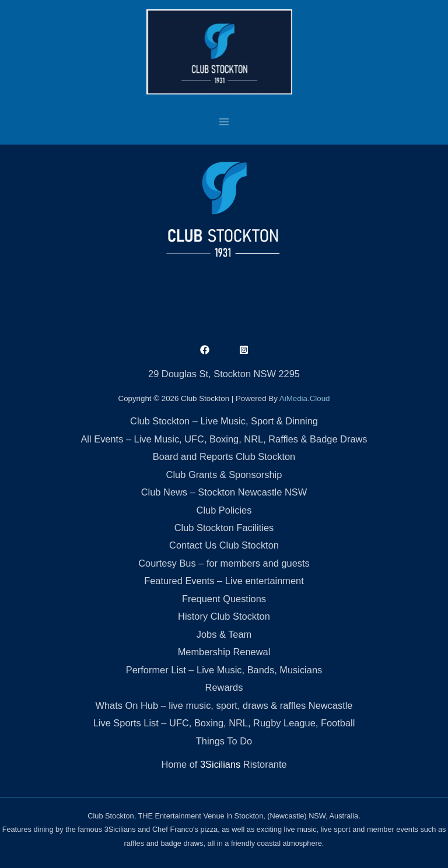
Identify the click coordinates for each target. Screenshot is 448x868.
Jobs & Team (224, 634)
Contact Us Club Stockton (224, 545)
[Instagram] (244, 350)
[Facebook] (205, 350)
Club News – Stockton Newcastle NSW (224, 492)
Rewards (224, 687)
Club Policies (224, 510)
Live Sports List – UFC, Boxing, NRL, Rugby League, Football (224, 723)
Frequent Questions (224, 599)
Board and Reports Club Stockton (224, 456)
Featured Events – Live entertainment (224, 581)
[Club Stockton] (219, 52)
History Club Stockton (224, 616)
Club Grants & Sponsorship (224, 475)
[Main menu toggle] (224, 122)
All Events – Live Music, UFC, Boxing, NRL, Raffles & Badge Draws (224, 439)
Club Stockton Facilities (224, 528)
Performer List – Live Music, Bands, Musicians (224, 670)
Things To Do (224, 741)
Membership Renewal (224, 652)
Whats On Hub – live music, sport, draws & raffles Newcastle (224, 705)
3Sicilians (220, 764)
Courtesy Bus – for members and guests (224, 563)
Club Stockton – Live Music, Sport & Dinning (224, 421)
